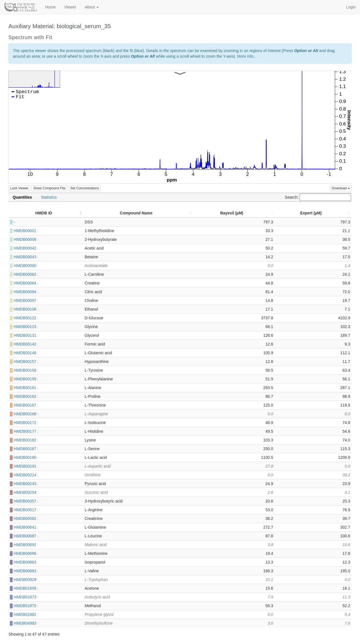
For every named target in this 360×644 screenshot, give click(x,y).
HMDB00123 (26, 327)
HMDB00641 (26, 527)
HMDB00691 (26, 545)
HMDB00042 (26, 248)
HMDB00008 (26, 239)
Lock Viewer (19, 188)
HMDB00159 (26, 379)
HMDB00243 (26, 484)
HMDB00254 (26, 492)
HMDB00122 (26, 318)
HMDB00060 (26, 266)
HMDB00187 (26, 449)
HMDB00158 (26, 370)
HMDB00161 (26, 388)
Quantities (22, 197)
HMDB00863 (26, 562)
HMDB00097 (26, 300)
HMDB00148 (26, 353)
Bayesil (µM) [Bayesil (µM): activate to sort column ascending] (232, 213)
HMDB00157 (26, 362)
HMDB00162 (26, 396)
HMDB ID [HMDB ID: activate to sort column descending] (44, 213)
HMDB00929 (26, 580)
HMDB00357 (26, 501)
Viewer (70, 7)
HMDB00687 (26, 536)
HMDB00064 (26, 283)
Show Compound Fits (49, 188)
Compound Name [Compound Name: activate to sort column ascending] (136, 213)
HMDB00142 (26, 344)
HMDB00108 (26, 309)
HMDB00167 (26, 405)
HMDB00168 (26, 414)
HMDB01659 (26, 588)
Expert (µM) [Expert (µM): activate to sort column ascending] (311, 213)
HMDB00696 (26, 553)
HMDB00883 (26, 571)
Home (50, 7)
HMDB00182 (26, 440)
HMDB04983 (26, 623)
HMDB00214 (26, 475)
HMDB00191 (26, 466)
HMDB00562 (26, 519)
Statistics (49, 197)
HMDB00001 (26, 231)
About (92, 7)
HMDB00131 (26, 335)
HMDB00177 (26, 431)
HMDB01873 (26, 597)
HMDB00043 (26, 257)
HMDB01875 (26, 606)
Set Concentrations (85, 188)
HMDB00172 (26, 423)
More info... (247, 56)
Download (341, 188)
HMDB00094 (26, 292)
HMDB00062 (26, 274)
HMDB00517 (26, 510)
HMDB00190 (26, 457)
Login (351, 7)
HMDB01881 (26, 614)
